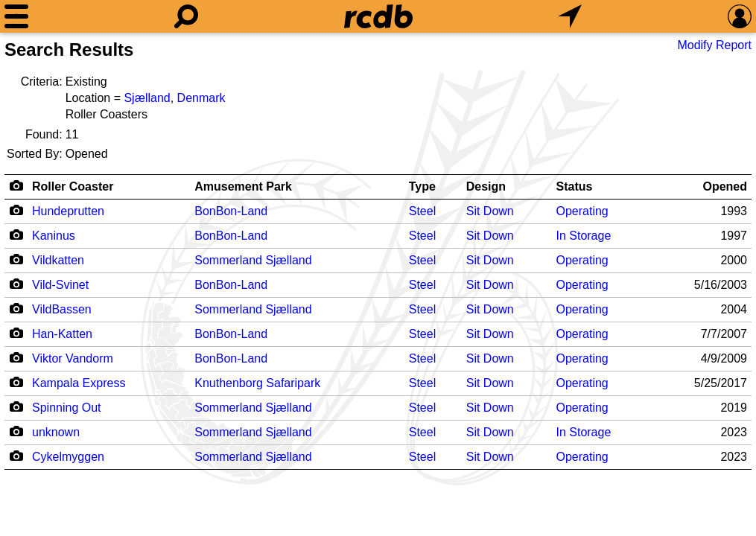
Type (422, 186)
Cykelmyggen (68, 457)
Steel (422, 211)
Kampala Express (79, 383)
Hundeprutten (68, 211)
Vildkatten (58, 260)
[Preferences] (740, 16)
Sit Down (490, 211)
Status (574, 186)
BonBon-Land (231, 211)
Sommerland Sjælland (253, 260)
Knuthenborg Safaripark (257, 383)
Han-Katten (62, 334)
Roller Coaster (73, 186)
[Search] (186, 16)
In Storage (583, 236)
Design (486, 186)
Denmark (201, 98)
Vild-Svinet (60, 285)
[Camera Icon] (16, 210)
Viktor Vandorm (73, 358)
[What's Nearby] (570, 16)
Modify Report (714, 45)
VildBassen (62, 309)
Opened (725, 186)
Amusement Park (243, 186)
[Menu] (16, 16)
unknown (56, 432)
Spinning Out (67, 408)
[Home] (378, 16)
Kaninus (54, 236)
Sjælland (147, 98)
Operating (582, 211)
